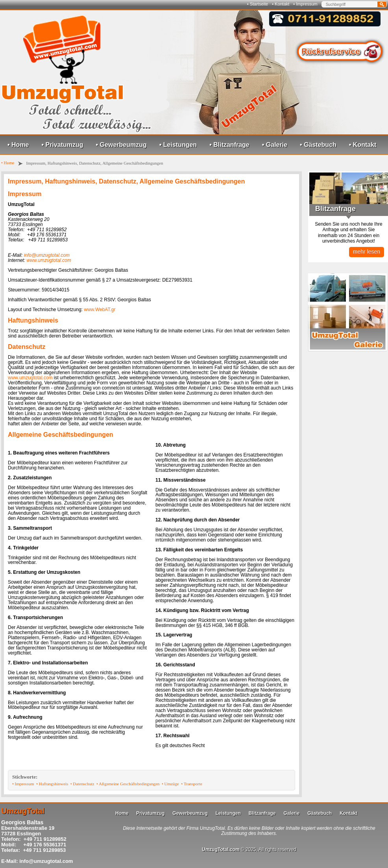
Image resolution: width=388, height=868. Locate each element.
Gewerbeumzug (190, 813)
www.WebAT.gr (100, 310)
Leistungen (228, 813)
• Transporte (192, 784)
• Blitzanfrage (229, 145)
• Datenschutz (82, 784)
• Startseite (258, 4)
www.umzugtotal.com (49, 260)
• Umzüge (170, 784)
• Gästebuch (318, 145)
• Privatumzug (63, 145)
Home (122, 813)
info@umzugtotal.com (47, 255)
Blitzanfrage (262, 813)
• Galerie (275, 145)
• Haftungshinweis (52, 784)
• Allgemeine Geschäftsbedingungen (128, 784)
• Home (18, 145)
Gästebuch (320, 813)
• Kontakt (281, 4)
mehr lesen (367, 252)
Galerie (291, 813)
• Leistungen (178, 145)
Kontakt (348, 813)
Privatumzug (150, 813)
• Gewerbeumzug (121, 145)
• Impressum (305, 4)
